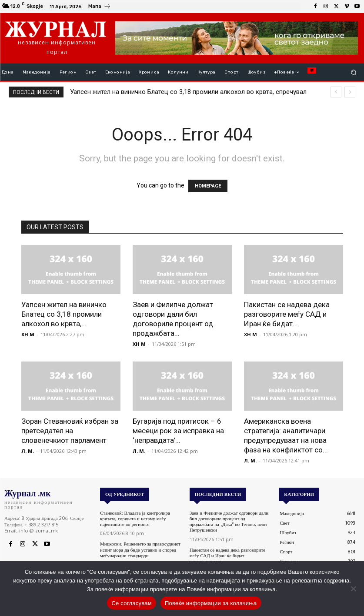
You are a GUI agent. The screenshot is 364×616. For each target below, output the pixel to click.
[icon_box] (100, 7)
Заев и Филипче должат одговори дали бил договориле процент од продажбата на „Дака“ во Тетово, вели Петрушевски (229, 522)
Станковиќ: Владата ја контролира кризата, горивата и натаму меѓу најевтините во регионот (135, 519)
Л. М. (28, 451)
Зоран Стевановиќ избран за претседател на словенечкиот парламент (70, 431)
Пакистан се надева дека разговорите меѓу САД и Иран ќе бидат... (287, 314)
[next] (350, 92)
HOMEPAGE (208, 186)
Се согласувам (132, 603)
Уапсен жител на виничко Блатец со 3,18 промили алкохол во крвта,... (64, 314)
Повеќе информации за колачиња (211, 603)
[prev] (336, 92)
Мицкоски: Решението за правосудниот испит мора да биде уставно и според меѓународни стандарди (140, 549)
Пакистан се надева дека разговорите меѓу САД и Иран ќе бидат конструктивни (227, 555)
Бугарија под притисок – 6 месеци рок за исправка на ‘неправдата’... (178, 431)
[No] (353, 589)
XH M (28, 334)
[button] (354, 72)
